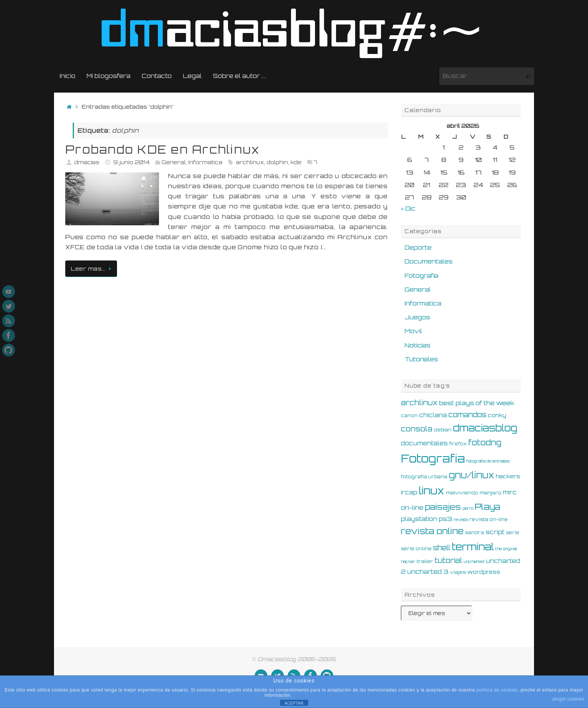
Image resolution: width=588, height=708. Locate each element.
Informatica (205, 162)
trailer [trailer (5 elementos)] (425, 561)
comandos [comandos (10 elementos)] (467, 415)
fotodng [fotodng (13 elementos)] (485, 442)
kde (296, 162)
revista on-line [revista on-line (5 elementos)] (488, 519)
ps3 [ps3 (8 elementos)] (445, 519)
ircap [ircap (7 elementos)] (409, 492)
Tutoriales (421, 359)
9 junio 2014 (131, 162)
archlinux (250, 162)
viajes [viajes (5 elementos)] (458, 572)
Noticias (418, 345)
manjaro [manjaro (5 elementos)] (490, 492)
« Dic (408, 208)
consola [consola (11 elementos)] (417, 429)
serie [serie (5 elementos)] (513, 532)
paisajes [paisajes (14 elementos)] (443, 507)
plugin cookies (568, 699)
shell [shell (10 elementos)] (442, 548)
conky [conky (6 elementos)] (497, 415)
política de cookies (497, 690)
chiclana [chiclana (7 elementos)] (433, 415)
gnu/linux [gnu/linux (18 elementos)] (472, 475)
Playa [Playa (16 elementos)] (487, 507)
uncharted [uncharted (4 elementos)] (474, 561)
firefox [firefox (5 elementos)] (458, 443)
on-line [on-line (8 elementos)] (412, 507)
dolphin (277, 162)
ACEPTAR (294, 703)
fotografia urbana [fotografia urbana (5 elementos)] (424, 476)
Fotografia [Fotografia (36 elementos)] (433, 458)
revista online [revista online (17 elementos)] (432, 531)
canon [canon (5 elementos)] (409, 415)
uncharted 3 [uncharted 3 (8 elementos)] (428, 572)
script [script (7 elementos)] (495, 532)
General (174, 162)
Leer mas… (92, 268)
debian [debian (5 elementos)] (443, 430)
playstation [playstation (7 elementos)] (419, 519)
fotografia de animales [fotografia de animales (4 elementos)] (488, 461)
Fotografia (421, 275)
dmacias (87, 162)
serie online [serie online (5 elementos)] (416, 548)
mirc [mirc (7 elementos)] (510, 492)
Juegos (417, 317)
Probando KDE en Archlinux (163, 149)
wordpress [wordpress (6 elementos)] (484, 572)
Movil (413, 331)
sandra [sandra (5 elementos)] (475, 532)
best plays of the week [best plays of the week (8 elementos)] (477, 403)
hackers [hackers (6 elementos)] (508, 476)
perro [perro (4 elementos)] (468, 508)
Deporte (418, 247)
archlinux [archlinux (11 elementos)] (419, 403)
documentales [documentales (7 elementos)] (424, 443)
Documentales (429, 261)
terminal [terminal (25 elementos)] (473, 546)
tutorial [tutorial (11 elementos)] (448, 560)
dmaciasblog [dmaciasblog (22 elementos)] (485, 428)
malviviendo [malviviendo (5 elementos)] (462, 492)
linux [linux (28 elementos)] (432, 491)
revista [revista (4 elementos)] (461, 519)
